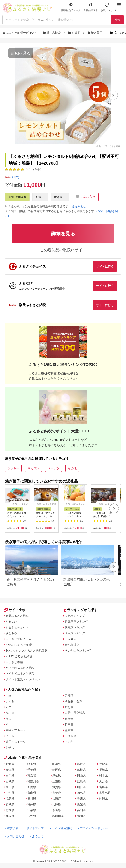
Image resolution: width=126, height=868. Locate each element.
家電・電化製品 (75, 713)
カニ (8, 707)
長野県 (32, 816)
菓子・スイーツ (16, 742)
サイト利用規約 (61, 828)
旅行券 (69, 707)
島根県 (81, 770)
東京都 (32, 776)
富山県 (32, 793)
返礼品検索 (52, 33)
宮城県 (10, 781)
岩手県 (10, 776)
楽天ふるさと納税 (17, 616)
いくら (10, 701)
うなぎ (10, 713)
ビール (10, 736)
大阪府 (57, 799)
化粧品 (69, 730)
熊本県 (103, 776)
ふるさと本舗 (14, 662)
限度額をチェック (71, 7)
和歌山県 (58, 816)
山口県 (81, 787)
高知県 (81, 810)
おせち (10, 748)
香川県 (81, 799)
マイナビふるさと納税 (20, 674)
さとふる (11, 633)
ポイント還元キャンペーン (23, 679)
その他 (72, 468)
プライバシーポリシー (93, 828)
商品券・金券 (73, 701)
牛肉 (8, 696)
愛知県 (57, 776)
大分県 (103, 781)
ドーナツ (54, 468)
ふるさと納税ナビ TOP (19, 33)
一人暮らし (72, 639)
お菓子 (75, 33)
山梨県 (32, 810)
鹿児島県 (105, 793)
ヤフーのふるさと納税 (20, 668)
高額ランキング (75, 633)
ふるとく (37, 836)
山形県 (10, 793)
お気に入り (107, 7)
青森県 (10, 770)
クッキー (13, 468)
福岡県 (81, 816)
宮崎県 (103, 787)
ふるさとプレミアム (18, 639)
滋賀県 (57, 787)
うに (8, 719)
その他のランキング (78, 651)
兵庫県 (57, 804)
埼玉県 (32, 764)
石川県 (32, 799)
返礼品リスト (91, 7)
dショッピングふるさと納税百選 (26, 651)
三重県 (57, 781)
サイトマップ (34, 828)
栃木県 (10, 810)
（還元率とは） (79, 206)
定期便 (69, 696)
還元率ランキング (76, 622)
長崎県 (103, 770)
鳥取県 (81, 764)
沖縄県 (103, 799)
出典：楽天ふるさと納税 (108, 146)
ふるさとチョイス (17, 627)
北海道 (10, 764)
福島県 (10, 799)
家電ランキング (75, 627)
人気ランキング (75, 616)
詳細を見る (21, 53)
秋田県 (10, 787)
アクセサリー (73, 736)
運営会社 (12, 828)
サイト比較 (15, 610)
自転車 (69, 719)
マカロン (33, 468)
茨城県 (10, 804)
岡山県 (81, 776)
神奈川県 (33, 781)
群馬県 (10, 816)
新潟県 (32, 787)
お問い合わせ (15, 836)
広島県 (81, 781)
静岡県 (57, 770)
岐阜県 (57, 764)
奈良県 (57, 810)
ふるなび (11, 622)
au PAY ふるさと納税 (19, 656)
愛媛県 (81, 804)
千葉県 (32, 770)
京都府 (57, 793)
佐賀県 (103, 764)
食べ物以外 (72, 645)
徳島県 (81, 793)
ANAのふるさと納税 (19, 645)
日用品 (69, 724)
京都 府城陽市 (17, 197)
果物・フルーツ (16, 730)
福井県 (32, 804)
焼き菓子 (96, 33)
